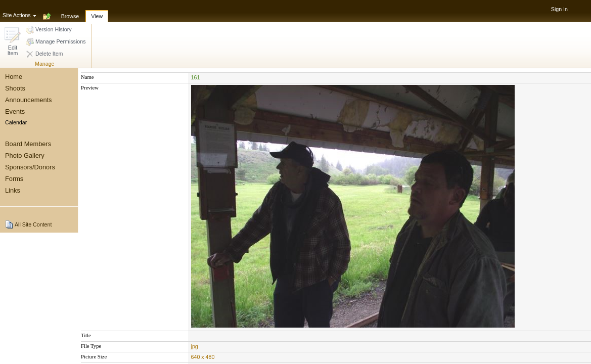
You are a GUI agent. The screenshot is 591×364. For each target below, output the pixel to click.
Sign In (559, 9)
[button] (13, 42)
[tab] (70, 11)
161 (196, 77)
